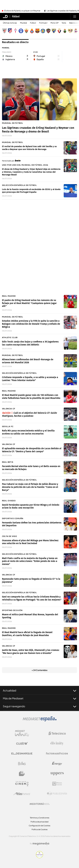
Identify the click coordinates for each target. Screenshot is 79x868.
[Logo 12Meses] (57, 784)
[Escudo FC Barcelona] (37, 31)
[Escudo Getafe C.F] (43, 31)
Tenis (64, 23)
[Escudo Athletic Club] (4, 31)
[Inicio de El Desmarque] (5, 17)
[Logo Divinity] (57, 743)
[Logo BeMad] (22, 774)
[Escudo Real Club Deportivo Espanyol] (32, 31)
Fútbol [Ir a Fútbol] (16, 17)
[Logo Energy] (57, 764)
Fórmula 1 (43, 23)
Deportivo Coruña (13, 518)
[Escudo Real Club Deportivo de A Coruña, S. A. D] (76, 31)
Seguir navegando (39, 706)
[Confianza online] (39, 857)
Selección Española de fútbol (19, 185)
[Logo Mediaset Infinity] (22, 733)
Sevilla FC (8, 426)
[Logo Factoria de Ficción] (57, 753)
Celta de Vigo (10, 536)
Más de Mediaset (39, 698)
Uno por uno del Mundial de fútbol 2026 (25, 165)
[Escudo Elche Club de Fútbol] (26, 31)
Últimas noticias (10, 23)
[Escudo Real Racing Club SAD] (65, 31)
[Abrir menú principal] (75, 17)
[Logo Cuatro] (22, 743)
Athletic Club (10, 337)
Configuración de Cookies (39, 826)
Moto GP (55, 23)
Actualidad (39, 690)
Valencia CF (9, 409)
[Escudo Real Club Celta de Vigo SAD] (15, 31)
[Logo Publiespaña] (57, 794)
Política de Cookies (40, 829)
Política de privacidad (39, 822)
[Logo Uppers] (57, 774)
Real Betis (8, 462)
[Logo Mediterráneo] (40, 804)
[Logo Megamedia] (41, 844)
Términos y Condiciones (40, 818)
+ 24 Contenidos (39, 670)
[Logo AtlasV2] (22, 794)
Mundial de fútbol (13, 123)
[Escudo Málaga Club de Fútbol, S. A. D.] (54, 31)
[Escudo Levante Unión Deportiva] (48, 31)
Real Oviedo (9, 501)
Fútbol (33, 23)
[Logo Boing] (22, 764)
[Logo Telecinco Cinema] (22, 784)
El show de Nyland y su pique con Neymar (22, 11)
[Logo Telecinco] (57, 733)
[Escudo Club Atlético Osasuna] (59, 31)
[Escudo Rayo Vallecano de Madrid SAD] (70, 31)
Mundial (23, 23)
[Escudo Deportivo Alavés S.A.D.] (21, 31)
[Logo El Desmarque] (22, 754)
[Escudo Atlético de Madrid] (10, 31)
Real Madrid (9, 296)
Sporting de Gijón (12, 610)
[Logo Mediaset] (40, 720)
